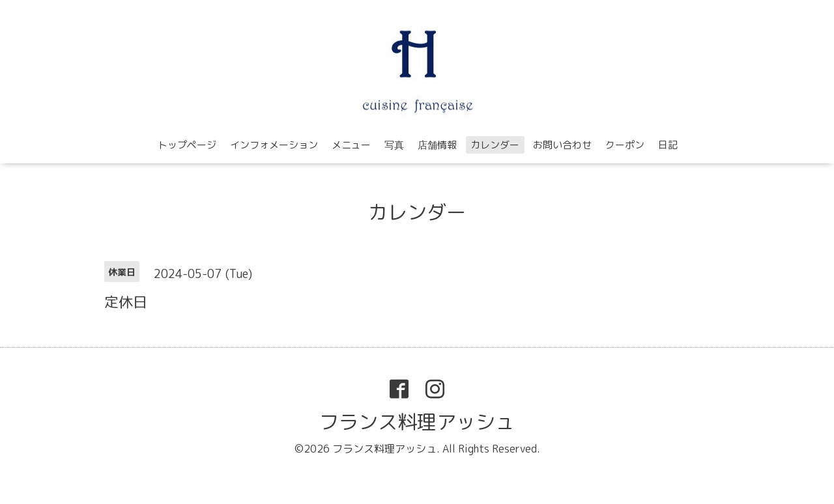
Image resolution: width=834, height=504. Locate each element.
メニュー (351, 145)
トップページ (187, 145)
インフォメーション (274, 145)
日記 (668, 145)
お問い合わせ (562, 145)
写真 (394, 145)
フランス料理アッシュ (417, 422)
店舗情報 (437, 145)
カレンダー (495, 145)
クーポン (625, 145)
